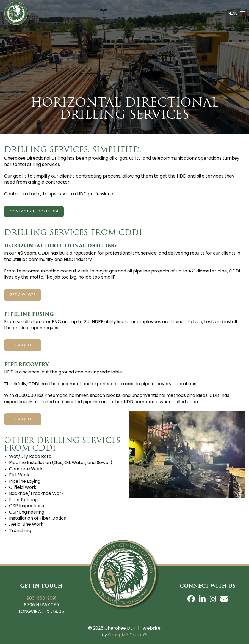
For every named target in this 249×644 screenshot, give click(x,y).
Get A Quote (23, 295)
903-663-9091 (41, 599)
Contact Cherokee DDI (34, 212)
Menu (233, 14)
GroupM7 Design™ (128, 635)
